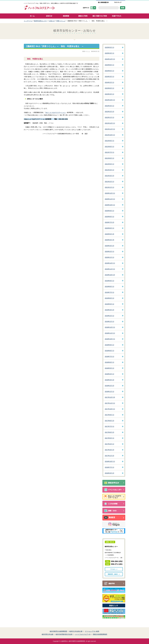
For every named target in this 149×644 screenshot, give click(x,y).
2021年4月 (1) (109, 170)
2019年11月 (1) (110, 269)
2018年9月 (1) (109, 345)
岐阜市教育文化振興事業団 (58, 631)
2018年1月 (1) (109, 392)
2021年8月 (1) (109, 147)
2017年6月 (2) (109, 432)
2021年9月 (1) (109, 141)
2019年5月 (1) (109, 304)
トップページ (28, 21)
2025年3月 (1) (109, 53)
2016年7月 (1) (109, 467)
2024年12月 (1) (110, 59)
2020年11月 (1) (110, 199)
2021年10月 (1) (110, 135)
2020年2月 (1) (109, 251)
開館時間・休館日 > (114, 574)
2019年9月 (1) (109, 281)
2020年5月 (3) (109, 234)
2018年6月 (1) (109, 362)
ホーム (32, 16)
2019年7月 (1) (109, 292)
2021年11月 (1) (110, 129)
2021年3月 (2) (109, 176)
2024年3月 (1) (109, 77)
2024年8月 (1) (109, 65)
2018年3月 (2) (109, 380)
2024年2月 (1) (109, 82)
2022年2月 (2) (109, 112)
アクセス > (114, 569)
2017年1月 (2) (109, 456)
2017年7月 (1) (109, 426)
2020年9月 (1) (109, 211)
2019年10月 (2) (110, 275)
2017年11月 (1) (110, 403)
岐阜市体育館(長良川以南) (64, 634)
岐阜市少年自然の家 (76, 631)
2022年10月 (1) (110, 100)
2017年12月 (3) (110, 397)
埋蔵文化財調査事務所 (100, 634)
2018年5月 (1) (109, 368)
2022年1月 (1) (109, 117)
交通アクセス (117, 16)
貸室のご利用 (83, 16)
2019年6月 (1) (109, 298)
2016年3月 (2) (109, 473)
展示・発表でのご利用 (100, 16)
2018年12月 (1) (110, 327)
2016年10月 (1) (110, 461)
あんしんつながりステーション (56, 112)
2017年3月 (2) (109, 450)
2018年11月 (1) (110, 333)
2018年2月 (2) (109, 386)
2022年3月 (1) (109, 106)
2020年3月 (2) (109, 246)
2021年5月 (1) (109, 164)
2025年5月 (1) (109, 47)
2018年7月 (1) (109, 356)
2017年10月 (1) (110, 409)
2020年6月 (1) (109, 228)
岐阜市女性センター (41, 21)
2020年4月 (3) (109, 240)
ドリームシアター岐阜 (92, 631)
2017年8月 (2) (109, 421)
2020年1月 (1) (109, 257)
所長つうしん (61, 21)
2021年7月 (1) (109, 152)
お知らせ (49, 16)
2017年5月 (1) (109, 438)
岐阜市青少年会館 (48, 634)
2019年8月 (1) (109, 286)
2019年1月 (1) (109, 321)
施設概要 (66, 16)
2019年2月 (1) (109, 316)
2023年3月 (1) (109, 94)
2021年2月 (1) (109, 182)
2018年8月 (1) (109, 351)
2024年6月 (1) (109, 71)
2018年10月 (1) (110, 339)
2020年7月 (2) (109, 222)
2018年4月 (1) (109, 374)
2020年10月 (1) (110, 205)
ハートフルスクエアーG (83, 634)
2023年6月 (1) (109, 88)
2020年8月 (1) (109, 217)
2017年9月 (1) (109, 415)
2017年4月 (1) (109, 444)
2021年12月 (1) (110, 123)
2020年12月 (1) (110, 193)
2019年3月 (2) (109, 310)
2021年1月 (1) (109, 187)
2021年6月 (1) (109, 158)
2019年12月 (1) (110, 263)
